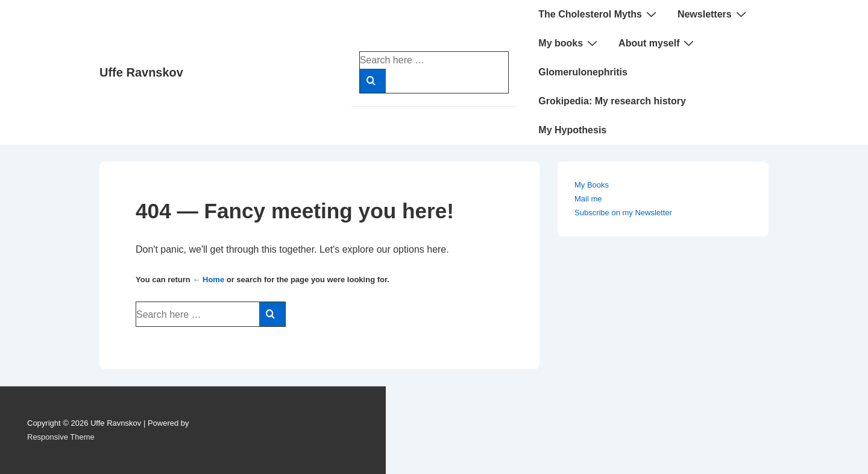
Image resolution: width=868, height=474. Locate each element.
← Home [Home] (208, 280)
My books (569, 43)
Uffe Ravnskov (141, 72)
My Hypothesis (572, 130)
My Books (592, 185)
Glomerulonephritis (583, 72)
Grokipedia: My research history (612, 101)
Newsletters (713, 14)
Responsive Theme (61, 437)
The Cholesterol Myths (599, 14)
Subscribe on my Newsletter (623, 213)
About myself (658, 43)
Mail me (588, 199)
